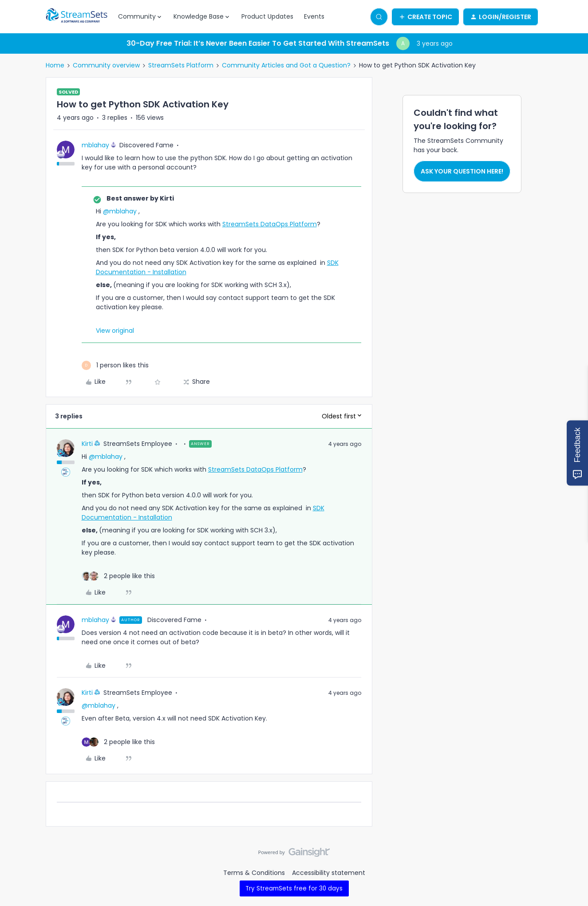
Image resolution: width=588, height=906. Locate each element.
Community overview (106, 65)
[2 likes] (118, 576)
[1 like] (115, 365)
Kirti (87, 444)
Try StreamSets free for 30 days (294, 888)
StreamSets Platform (181, 65)
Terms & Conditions (254, 873)
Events (314, 16)
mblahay (95, 145)
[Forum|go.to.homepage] (77, 17)
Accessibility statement (329, 873)
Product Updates (267, 16)
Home (55, 65)
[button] (425, 17)
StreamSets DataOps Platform (270, 224)
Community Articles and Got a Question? (286, 65)
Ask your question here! (462, 171)
